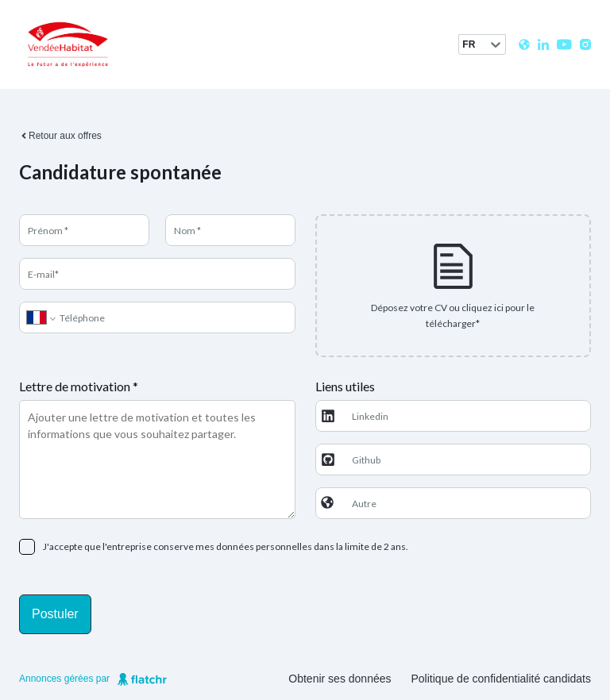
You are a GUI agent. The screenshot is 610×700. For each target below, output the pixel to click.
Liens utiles (345, 386)
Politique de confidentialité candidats (502, 679)
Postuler (55, 614)
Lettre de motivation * (79, 386)
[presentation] (454, 286)
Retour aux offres (60, 136)
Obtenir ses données (340, 679)
